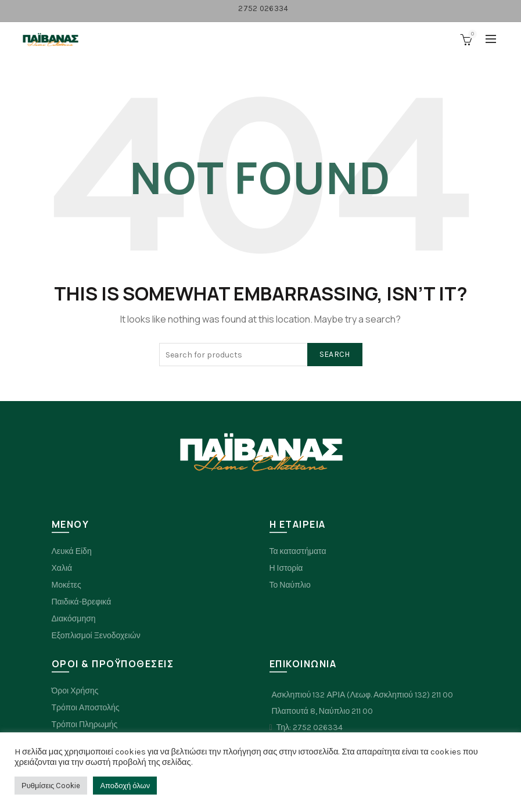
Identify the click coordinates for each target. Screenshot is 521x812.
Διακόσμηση (74, 619)
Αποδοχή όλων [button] (125, 786)
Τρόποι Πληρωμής (85, 725)
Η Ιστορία (286, 568)
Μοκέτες (67, 585)
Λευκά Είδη (72, 551)
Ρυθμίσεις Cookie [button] (51, 786)
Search (335, 354)
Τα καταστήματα (298, 551)
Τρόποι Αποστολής (86, 708)
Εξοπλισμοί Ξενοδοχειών (96, 636)
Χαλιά (62, 568)
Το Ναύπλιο (290, 585)
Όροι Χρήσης (75, 691)
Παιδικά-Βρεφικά (82, 602)
